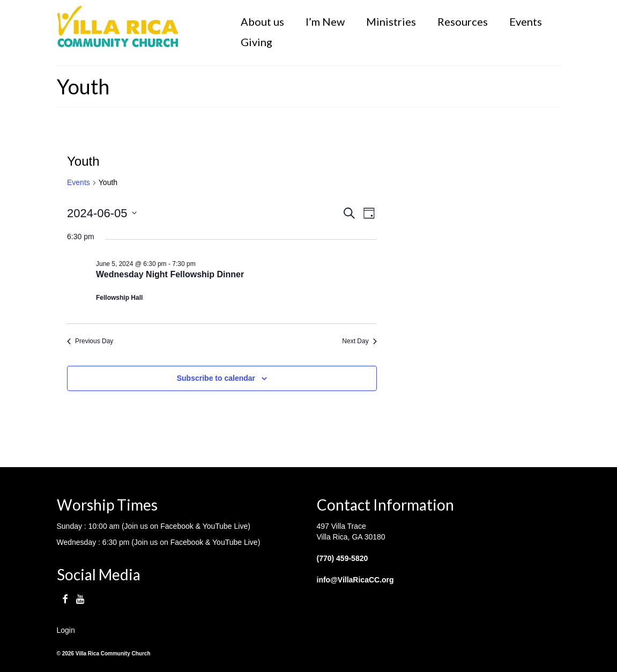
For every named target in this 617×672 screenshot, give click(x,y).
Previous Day (90, 341)
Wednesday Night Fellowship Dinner (170, 274)
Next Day (359, 341)
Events (79, 182)
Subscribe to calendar (216, 378)
